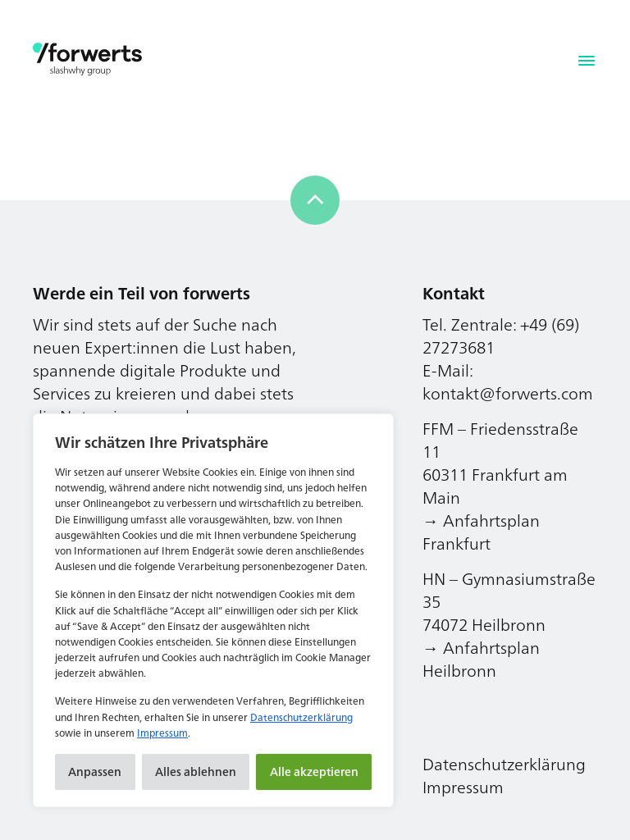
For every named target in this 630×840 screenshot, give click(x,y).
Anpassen (95, 772)
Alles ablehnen (196, 772)
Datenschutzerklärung (301, 717)
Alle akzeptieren (314, 772)
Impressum (162, 733)
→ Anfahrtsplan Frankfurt (481, 532)
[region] (213, 610)
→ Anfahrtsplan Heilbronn (481, 659)
